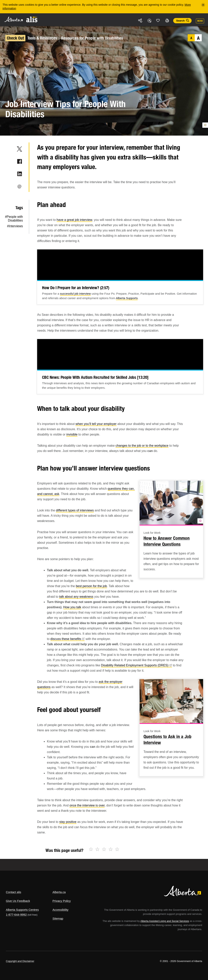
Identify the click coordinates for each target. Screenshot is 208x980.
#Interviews (15, 226)
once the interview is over (87, 805)
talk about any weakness (76, 597)
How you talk (72, 607)
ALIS (32, 19)
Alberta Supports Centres (22, 910)
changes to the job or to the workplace (142, 446)
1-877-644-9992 (16, 915)
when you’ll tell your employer (96, 424)
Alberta (13, 19)
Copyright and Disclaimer (20, 961)
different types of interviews (75, 510)
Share (140, 21)
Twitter (19, 149)
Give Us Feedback (18, 901)
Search (180, 21)
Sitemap (58, 918)
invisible (72, 434)
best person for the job (91, 586)
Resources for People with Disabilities (92, 38)
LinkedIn (19, 174)
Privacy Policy (61, 901)
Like (158, 20)
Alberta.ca (59, 892)
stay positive (68, 822)
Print (167, 21)
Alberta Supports (127, 298)
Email (19, 186)
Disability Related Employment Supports (137, 665)
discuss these (68, 639)
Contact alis (13, 892)
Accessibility (60, 910)
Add (149, 21)
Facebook (19, 161)
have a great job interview (74, 220)
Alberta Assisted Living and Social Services (165, 921)
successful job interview (75, 294)
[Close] (203, 5)
